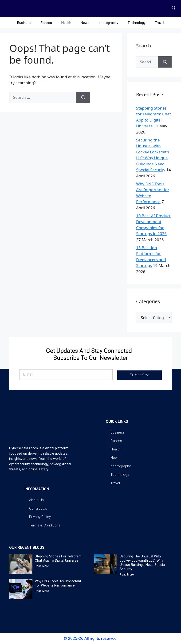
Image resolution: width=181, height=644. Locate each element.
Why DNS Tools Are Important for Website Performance (58, 583)
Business (24, 23)
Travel (159, 23)
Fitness (46, 23)
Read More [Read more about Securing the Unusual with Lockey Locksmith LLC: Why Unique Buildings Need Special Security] (127, 575)
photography (108, 23)
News (85, 23)
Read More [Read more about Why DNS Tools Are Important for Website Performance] (42, 591)
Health (66, 23)
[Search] (83, 97)
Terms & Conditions (45, 525)
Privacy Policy (40, 517)
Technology (137, 23)
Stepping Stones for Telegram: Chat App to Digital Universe (59, 558)
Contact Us (38, 508)
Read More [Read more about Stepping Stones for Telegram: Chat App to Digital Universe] (42, 566)
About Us (36, 500)
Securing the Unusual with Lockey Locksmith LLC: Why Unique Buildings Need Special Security (143, 563)
